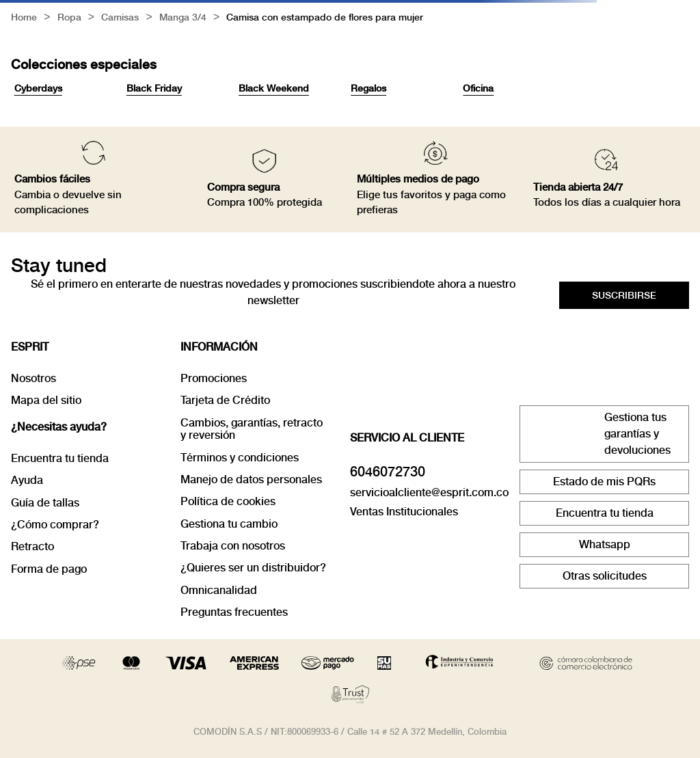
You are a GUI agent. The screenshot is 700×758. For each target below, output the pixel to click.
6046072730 (388, 472)
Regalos (368, 88)
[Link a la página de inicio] (24, 18)
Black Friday (154, 88)
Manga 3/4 (183, 18)
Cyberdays (38, 88)
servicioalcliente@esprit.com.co (429, 492)
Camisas (120, 18)
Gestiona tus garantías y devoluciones (637, 434)
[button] (624, 295)
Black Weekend (274, 88)
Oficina (478, 88)
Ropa (69, 18)
